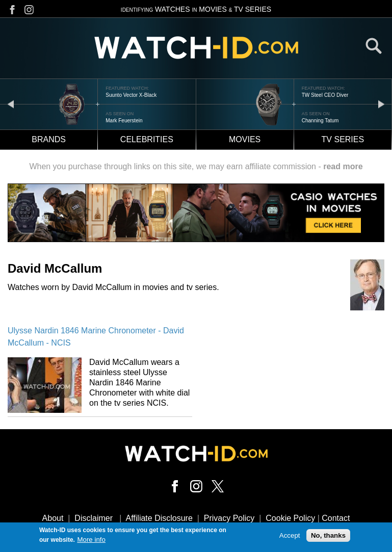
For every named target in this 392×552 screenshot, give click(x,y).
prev (11, 104)
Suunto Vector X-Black (131, 95)
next (381, 104)
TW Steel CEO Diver (325, 95)
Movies (245, 139)
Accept (290, 536)
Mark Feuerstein (124, 121)
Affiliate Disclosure (159, 518)
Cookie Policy (290, 518)
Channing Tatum (320, 121)
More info (91, 541)
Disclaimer (94, 518)
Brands (49, 139)
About (53, 518)
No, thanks (328, 536)
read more (343, 166)
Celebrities (147, 139)
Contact (336, 518)
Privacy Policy (229, 518)
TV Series (343, 139)
